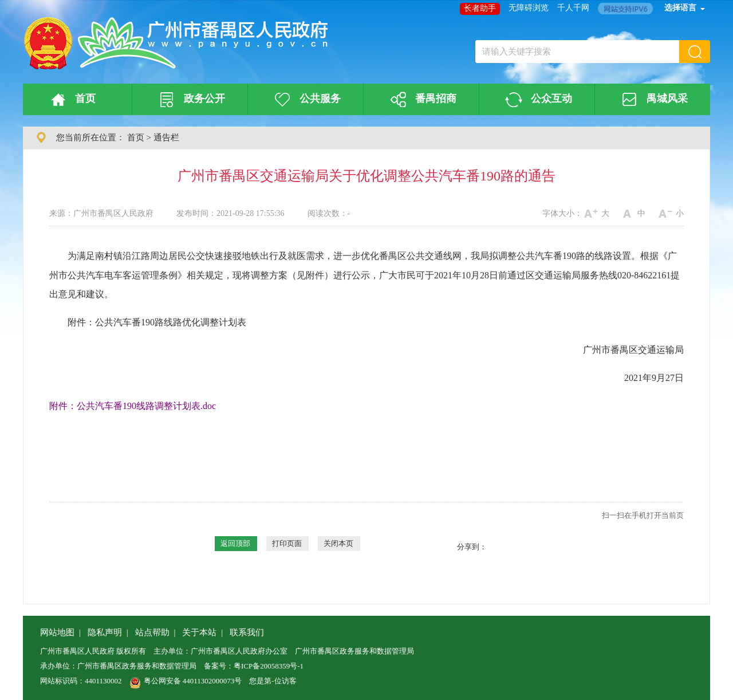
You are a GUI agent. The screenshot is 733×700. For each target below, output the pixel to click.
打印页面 (287, 543)
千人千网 (573, 8)
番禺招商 (421, 100)
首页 (71, 100)
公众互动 (537, 100)
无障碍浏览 (529, 8)
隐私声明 (105, 632)
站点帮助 (152, 632)
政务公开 (190, 100)
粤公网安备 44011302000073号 (186, 681)
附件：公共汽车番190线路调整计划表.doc (133, 406)
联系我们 (247, 632)
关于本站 (199, 632)
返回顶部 (235, 543)
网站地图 (57, 632)
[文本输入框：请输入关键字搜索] (577, 52)
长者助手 (480, 8)
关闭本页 (338, 543)
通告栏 (166, 137)
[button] (695, 52)
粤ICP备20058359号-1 (269, 666)
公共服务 (306, 100)
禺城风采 (653, 100)
